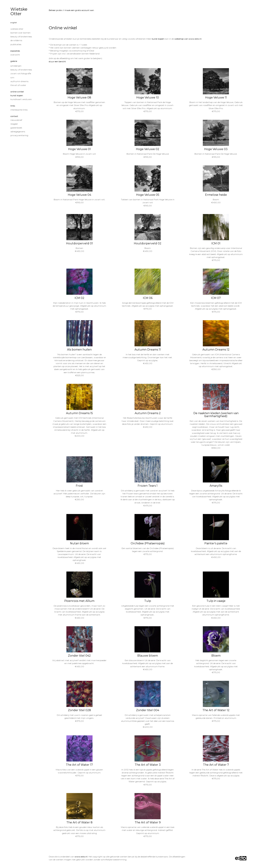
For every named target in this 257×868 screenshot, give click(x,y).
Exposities (15, 51)
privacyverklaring (19, 135)
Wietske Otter (19, 11)
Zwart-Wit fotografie (21, 73)
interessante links (19, 110)
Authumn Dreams (19, 81)
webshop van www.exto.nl (188, 39)
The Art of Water (18, 85)
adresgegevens (18, 132)
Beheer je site (55, 10)
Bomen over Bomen (20, 33)
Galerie (14, 61)
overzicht (15, 55)
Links (13, 106)
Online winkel (17, 92)
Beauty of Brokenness (21, 37)
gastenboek (16, 128)
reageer (14, 124)
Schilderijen (16, 66)
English (14, 23)
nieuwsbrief (16, 120)
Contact (14, 116)
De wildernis (16, 40)
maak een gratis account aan (79, 10)
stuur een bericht (57, 61)
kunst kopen (158, 39)
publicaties (16, 44)
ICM (12, 77)
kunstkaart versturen (21, 99)
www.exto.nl (81, 857)
